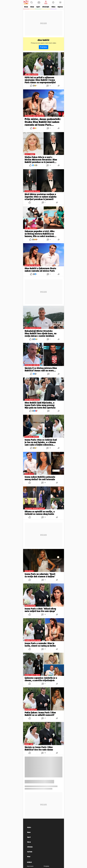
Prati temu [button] (44, 47)
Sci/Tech (30, 852)
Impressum (30, 866)
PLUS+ (29, 827)
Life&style (46, 7)
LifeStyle (30, 847)
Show (32, 7)
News (26, 7)
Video (53, 7)
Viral (29, 857)
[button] (32, 2)
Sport (38, 7)
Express (60, 7)
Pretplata (46, 866)
